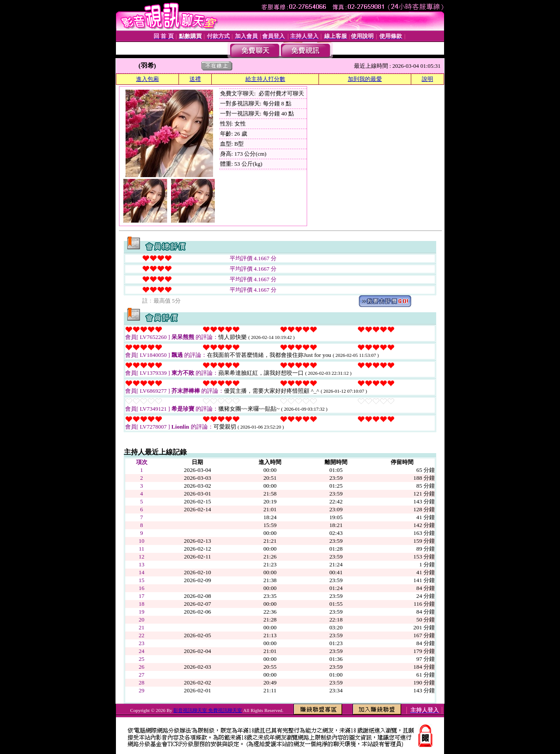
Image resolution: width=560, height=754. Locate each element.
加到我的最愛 (365, 79)
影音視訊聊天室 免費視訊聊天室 (208, 710)
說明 (427, 79)
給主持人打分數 (265, 79)
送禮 (195, 79)
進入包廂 (147, 79)
